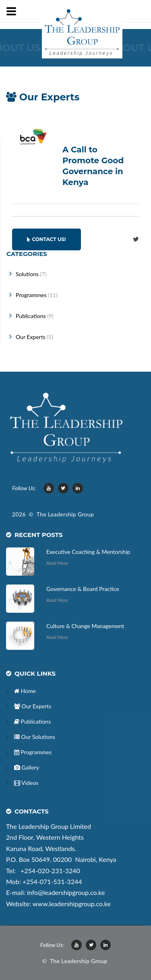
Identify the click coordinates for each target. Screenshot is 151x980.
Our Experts (33, 706)
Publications (32, 721)
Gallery (27, 767)
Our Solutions (35, 737)
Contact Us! (47, 239)
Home (25, 691)
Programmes (33, 752)
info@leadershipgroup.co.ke (66, 892)
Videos (26, 783)
